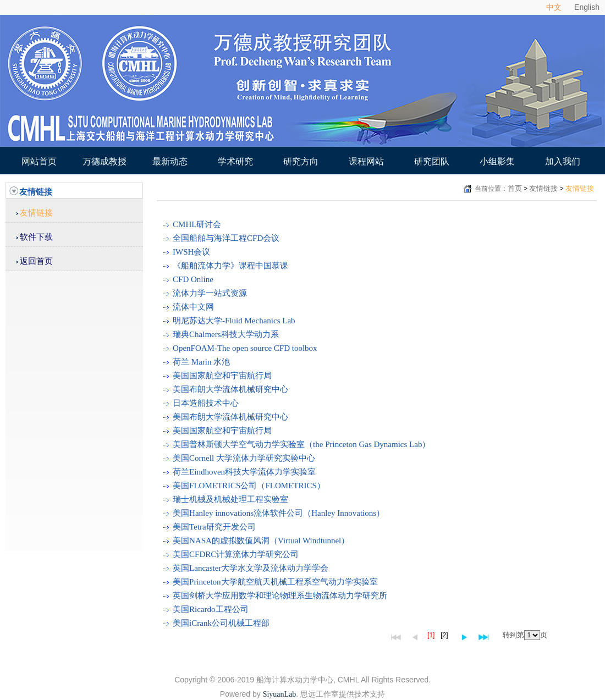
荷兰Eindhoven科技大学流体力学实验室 (244, 472)
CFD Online (193, 279)
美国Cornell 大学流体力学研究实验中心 (244, 458)
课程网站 (366, 161)
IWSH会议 (191, 252)
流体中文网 (193, 307)
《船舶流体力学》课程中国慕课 (230, 266)
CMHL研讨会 (197, 224)
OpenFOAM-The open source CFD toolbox (245, 348)
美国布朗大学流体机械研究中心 (230, 389)
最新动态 (170, 161)
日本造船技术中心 (206, 403)
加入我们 (563, 161)
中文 (554, 7)
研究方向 (301, 161)
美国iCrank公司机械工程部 (221, 623)
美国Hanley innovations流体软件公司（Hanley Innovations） (279, 513)
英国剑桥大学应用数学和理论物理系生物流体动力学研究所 (280, 596)
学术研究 (235, 161)
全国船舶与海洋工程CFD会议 (226, 238)
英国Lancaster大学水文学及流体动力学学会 (251, 568)
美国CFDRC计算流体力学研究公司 (236, 554)
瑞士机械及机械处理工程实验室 (230, 499)
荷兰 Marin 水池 (201, 362)
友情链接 (36, 213)
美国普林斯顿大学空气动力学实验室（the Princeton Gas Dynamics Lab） (301, 444)
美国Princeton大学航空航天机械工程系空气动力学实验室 (275, 582)
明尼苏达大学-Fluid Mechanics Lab (234, 321)
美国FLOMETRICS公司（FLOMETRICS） (249, 486)
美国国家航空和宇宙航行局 (222, 376)
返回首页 (36, 261)
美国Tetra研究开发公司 (214, 527)
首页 (515, 188)
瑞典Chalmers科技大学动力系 (226, 334)
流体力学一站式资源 (210, 293)
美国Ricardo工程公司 (210, 609)
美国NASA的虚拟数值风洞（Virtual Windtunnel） (261, 541)
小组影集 (497, 161)
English (587, 7)
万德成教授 (105, 161)
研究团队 (432, 161)
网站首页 (39, 161)
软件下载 (36, 237)
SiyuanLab (280, 694)
